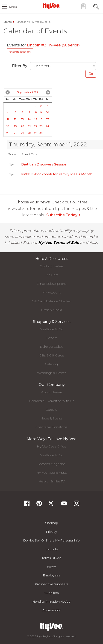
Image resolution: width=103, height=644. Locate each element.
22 (36, 126)
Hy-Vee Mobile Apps (52, 473)
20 (22, 126)
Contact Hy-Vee (52, 266)
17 (48, 119)
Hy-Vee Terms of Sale (59, 243)
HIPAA (51, 567)
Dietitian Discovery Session (44, 164)
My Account (51, 292)
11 (8, 119)
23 (41, 126)
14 (29, 119)
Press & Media (52, 310)
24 (48, 126)
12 (15, 119)
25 (8, 133)
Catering (51, 364)
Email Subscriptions (51, 284)
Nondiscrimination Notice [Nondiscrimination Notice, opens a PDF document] (51, 601)
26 (15, 133)
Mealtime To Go (51, 329)
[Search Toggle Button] (96, 6)
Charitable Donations (51, 427)
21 (29, 126)
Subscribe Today (64, 215)
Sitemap (52, 523)
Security (52, 549)
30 (41, 133)
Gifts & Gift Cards (51, 355)
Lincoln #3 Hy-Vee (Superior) (53, 45)
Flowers (51, 338)
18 (8, 126)
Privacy (51, 532)
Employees (51, 575)
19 (15, 126)
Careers (51, 410)
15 (36, 119)
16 (41, 119)
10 (48, 112)
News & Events (51, 418)
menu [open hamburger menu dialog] (13, 7)
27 (22, 133)
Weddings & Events (51, 373)
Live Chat (52, 275)
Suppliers (51, 593)
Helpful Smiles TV (52, 481)
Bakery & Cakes (51, 347)
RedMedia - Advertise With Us (52, 401)
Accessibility (51, 610)
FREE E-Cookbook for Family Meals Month (57, 174)
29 (36, 133)
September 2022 (28, 92)
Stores (7, 22)
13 (22, 119)
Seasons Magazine (52, 464)
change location (20, 52)
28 (29, 133)
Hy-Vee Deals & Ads (51, 446)
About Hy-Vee (52, 392)
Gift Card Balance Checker (51, 301)
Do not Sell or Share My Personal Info (51, 540)
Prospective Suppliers (51, 584)
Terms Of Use (52, 558)
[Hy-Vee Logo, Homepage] (52, 6)
